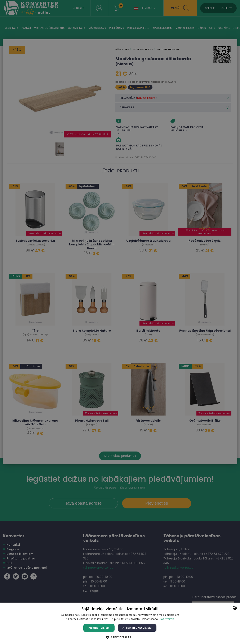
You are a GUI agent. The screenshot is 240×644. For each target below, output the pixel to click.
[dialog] (120, 322)
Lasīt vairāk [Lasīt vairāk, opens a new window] (167, 619)
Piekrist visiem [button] (99, 628)
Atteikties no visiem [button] (137, 628)
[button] (120, 637)
